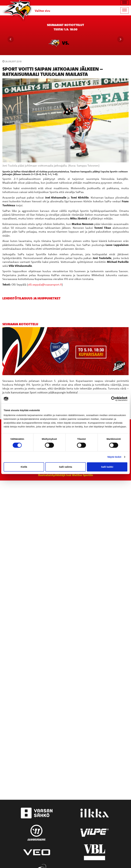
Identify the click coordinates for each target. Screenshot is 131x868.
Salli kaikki (107, 467)
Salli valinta (66, 467)
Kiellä (24, 467)
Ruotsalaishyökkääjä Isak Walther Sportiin (66, 475)
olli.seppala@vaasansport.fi (45, 284)
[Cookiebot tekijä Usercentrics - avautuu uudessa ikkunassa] (113, 399)
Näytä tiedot (114, 457)
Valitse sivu (42, 11)
